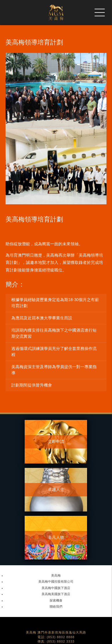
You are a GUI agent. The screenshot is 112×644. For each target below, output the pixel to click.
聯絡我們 (56, 607)
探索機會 (56, 600)
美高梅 (56, 575)
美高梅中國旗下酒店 (56, 588)
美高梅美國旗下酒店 (56, 594)
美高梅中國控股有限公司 (56, 582)
